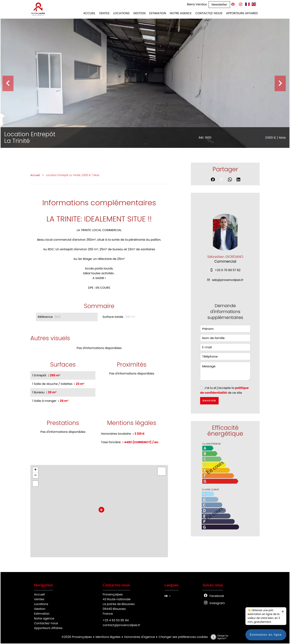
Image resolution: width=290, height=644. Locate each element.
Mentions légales (108, 637)
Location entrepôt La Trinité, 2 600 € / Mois (73, 175)
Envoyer (209, 401)
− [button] (35, 475)
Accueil (35, 175)
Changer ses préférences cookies (183, 637)
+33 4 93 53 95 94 (116, 620)
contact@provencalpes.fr (121, 625)
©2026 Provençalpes (77, 637)
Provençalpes (113, 594)
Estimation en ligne (266, 638)
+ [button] (35, 470)
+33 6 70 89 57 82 (228, 270)
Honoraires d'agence (139, 637)
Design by (219, 637)
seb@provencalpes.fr (228, 280)
